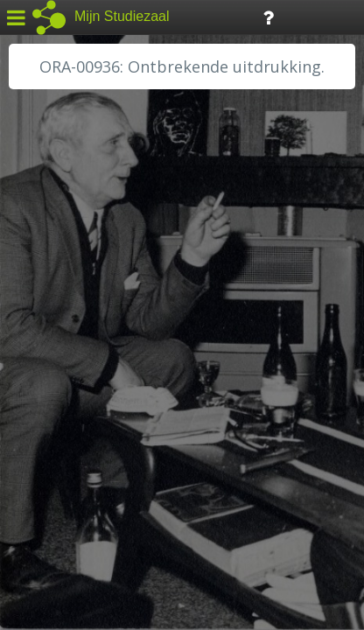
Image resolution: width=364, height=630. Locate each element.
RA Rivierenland (69, 417)
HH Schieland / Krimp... (90, 359)
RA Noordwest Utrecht (91, 398)
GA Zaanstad (60, 280)
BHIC (38, 260)
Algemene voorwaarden (88, 521)
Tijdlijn (297, 16)
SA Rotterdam (64, 437)
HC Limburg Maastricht (91, 319)
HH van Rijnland (70, 339)
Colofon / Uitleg (205, 500)
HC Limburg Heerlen (84, 299)
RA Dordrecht (63, 378)
